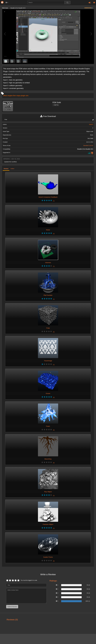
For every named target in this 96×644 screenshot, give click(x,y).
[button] (7, 3)
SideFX (91, 124)
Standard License (88, 146)
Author (12, 169)
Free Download (48, 116)
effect (5, 96)
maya (18, 96)
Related (6, 169)
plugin (23, 96)
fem (14, 96)
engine (10, 96)
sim (27, 96)
